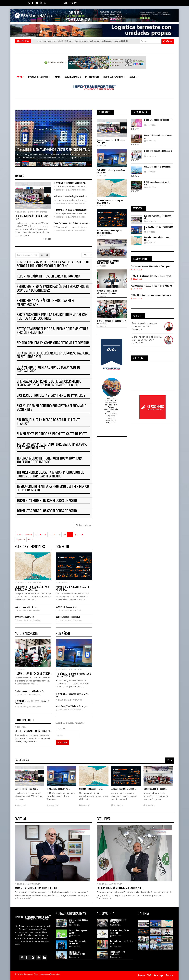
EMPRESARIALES (92, 77)
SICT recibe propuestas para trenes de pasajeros (51, 396)
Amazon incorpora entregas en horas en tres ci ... (109, 232)
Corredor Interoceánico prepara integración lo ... (110, 202)
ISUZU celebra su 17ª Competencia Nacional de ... (111, 322)
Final (30, 539)
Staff (149, 975)
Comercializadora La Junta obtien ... (158, 137)
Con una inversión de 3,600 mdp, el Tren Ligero (150, 267)
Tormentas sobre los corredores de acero (47, 501)
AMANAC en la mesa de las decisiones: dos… (37, 888)
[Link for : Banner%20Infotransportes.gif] (94, 30)
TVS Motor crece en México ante (121, 942)
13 (82, 535)
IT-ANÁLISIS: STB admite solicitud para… (71, 183)
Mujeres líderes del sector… (27, 607)
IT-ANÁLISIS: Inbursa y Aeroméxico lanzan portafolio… (73, 675)
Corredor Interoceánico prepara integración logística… (32, 588)
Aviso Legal (158, 975)
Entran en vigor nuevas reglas (78, 921)
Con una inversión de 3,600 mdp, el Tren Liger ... (111, 141)
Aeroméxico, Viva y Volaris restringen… (72, 706)
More (89, 164)
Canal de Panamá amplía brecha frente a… (72, 224)
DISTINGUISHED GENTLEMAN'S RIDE (77, 953)
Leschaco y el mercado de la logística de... (147, 337)
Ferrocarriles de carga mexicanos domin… (71, 210)
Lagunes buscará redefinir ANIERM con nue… (120, 888)
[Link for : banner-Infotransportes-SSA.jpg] (94, 16)
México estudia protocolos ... (156, 789)
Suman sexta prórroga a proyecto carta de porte (52, 434)
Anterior (28, 535)
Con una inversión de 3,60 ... (26, 789)
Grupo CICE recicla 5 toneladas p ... (158, 152)
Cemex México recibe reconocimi (78, 942)
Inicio (19, 535)
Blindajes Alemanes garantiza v (118, 921)
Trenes (57, 77)
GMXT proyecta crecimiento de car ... (157, 183)
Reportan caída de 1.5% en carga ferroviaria (49, 277)
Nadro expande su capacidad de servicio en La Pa (151, 286)
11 (70, 535)
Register (74, 4)
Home (20, 77)
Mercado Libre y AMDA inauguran (119, 932)
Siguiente (21, 539)
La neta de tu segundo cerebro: (78, 932)
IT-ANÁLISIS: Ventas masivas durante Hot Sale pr (151, 296)
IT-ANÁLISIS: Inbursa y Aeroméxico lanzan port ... (111, 172)
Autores (134, 77)
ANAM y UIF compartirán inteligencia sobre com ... (107, 292)
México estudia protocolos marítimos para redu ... (108, 262)
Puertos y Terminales (39, 77)
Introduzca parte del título (15, 253)
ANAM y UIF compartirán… (67, 607)
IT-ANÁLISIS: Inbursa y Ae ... (58, 789)
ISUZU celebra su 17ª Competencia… (33, 674)
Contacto (169, 975)
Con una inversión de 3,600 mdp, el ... (158, 217)
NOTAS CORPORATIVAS (114, 77)
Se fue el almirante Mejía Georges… (33, 732)
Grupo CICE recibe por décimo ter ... (158, 121)
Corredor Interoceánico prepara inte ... (157, 239)
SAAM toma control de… (25, 617)
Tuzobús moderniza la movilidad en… (30, 691)
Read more (47, 239)
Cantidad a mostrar (82, 253)
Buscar (168, 41)
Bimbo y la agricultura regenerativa (144, 323)
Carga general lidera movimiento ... (158, 168)
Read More (135, 129)
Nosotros (141, 975)
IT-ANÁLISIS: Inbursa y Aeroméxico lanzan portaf (151, 276)
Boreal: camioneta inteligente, (118, 953)
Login (65, 4)
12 (76, 535)
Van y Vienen (139, 343)
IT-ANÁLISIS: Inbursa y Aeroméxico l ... (158, 228)
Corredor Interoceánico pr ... (91, 789)
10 (64, 535)
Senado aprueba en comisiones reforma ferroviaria (53, 343)
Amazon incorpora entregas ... (124, 789)
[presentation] (168, 760)
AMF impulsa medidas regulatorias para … (71, 197)
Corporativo (139, 329)
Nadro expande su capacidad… (68, 617)
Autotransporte (73, 77)
